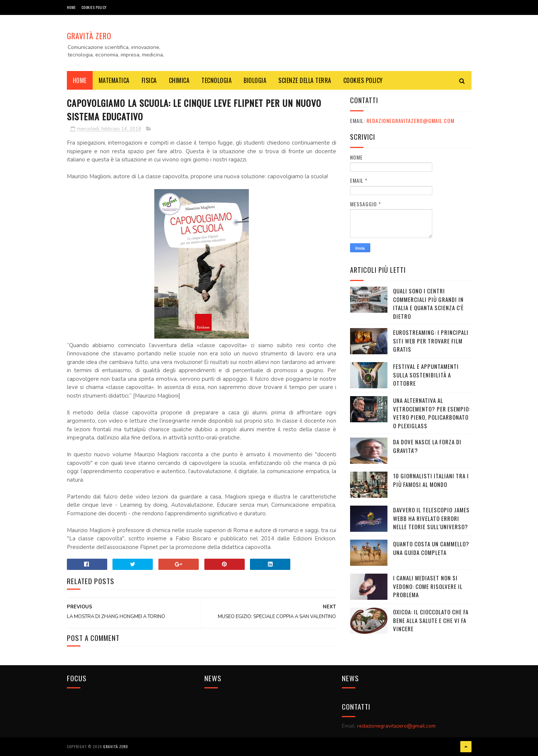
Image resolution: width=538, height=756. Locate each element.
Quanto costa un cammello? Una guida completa (431, 548)
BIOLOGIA (255, 80)
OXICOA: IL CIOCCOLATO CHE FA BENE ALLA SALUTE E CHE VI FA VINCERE (431, 620)
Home (71, 7)
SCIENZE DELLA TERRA (305, 80)
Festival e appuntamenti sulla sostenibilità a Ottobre (426, 375)
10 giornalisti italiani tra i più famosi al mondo (431, 480)
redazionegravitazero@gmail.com (410, 121)
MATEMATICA (114, 80)
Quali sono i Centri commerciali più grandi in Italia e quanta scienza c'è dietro (428, 303)
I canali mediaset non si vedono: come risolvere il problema (428, 586)
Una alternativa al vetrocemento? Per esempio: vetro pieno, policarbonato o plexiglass (432, 413)
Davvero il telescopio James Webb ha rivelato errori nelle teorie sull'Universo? (431, 518)
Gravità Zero (89, 36)
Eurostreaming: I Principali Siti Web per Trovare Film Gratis (431, 341)
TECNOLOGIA (217, 80)
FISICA (149, 80)
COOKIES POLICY (94, 7)
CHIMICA (179, 80)
